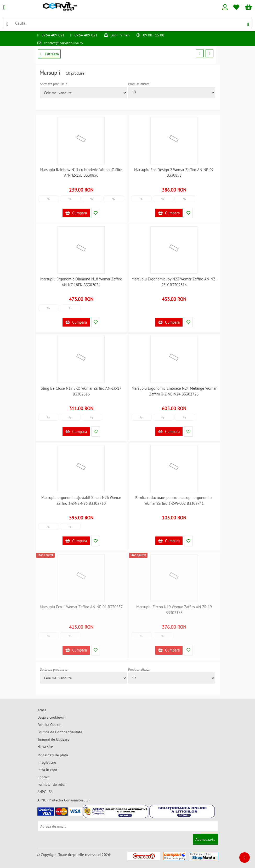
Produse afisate (139, 84)
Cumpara (76, 213)
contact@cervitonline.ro (63, 43)
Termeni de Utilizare (53, 739)
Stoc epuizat (45, 555)
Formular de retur (52, 784)
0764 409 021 (53, 35)
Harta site (45, 747)
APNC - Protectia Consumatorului (64, 800)
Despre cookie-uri (52, 717)
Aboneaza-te (205, 839)
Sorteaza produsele (54, 84)
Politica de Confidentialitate (60, 732)
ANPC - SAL (46, 792)
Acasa (42, 710)
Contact (44, 777)
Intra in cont (47, 770)
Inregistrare (47, 762)
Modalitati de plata (53, 755)
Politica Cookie (49, 725)
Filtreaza (49, 54)
